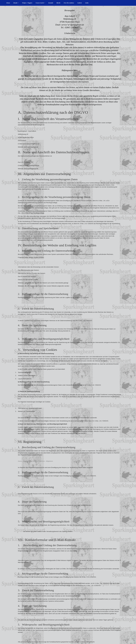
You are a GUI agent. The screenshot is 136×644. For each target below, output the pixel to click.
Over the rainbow (69, 3)
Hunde (16, 3)
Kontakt (51, 3)
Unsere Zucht (40, 3)
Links (87, 3)
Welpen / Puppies (27, 3)
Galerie (80, 3)
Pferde (58, 3)
